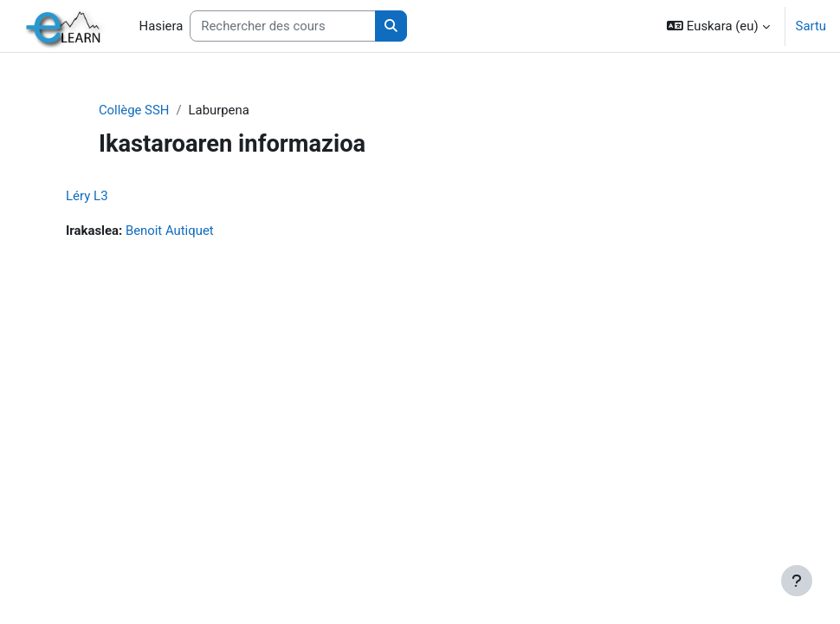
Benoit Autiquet (170, 231)
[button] (718, 26)
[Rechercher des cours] (283, 26)
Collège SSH (134, 110)
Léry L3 (87, 196)
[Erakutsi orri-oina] (797, 581)
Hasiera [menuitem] (162, 26)
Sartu (811, 26)
